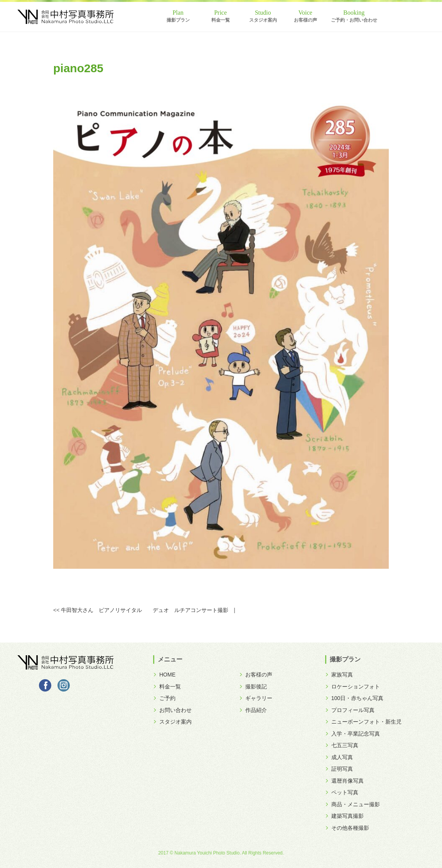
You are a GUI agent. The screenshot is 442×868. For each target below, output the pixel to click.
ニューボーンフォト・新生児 (363, 722)
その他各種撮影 (347, 828)
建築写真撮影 (344, 816)
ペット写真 (342, 792)
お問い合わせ (172, 710)
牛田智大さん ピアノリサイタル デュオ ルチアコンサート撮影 (145, 610)
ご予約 (164, 698)
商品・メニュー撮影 (353, 804)
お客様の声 (305, 20)
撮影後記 (253, 687)
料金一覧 (221, 20)
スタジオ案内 (263, 20)
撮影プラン (178, 20)
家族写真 (339, 675)
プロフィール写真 (350, 710)
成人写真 (339, 757)
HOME (164, 675)
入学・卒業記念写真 (353, 734)
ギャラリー (256, 698)
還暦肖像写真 (344, 781)
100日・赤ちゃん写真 (354, 698)
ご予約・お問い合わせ (354, 20)
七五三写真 (342, 745)
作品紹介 (253, 710)
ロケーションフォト (353, 687)
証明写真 (339, 769)
